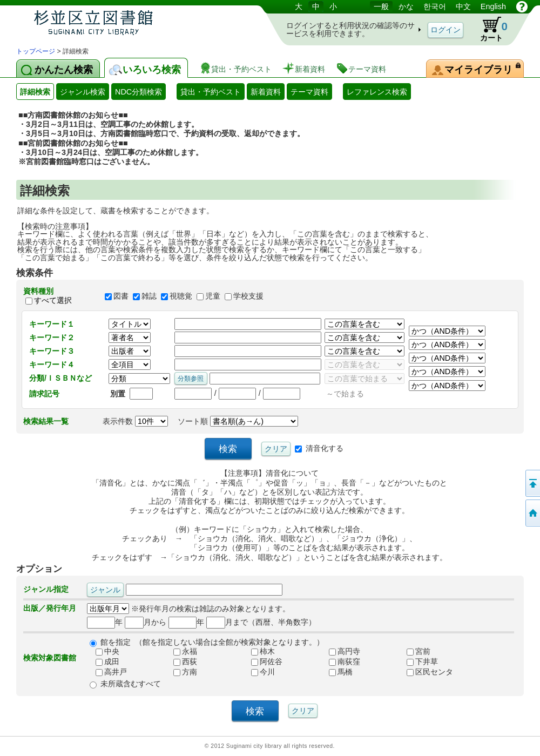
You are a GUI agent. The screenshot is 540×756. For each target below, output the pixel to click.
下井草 (418, 662)
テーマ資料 (309, 92)
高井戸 (107, 672)
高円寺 (340, 652)
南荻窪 (340, 662)
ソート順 (238, 421)
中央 (103, 652)
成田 (103, 662)
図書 (121, 296)
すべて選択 (53, 301)
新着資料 (266, 92)
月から (146, 622)
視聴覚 (181, 296)
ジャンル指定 (46, 589)
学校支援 (248, 296)
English (493, 6)
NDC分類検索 (139, 92)
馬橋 (336, 672)
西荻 (181, 662)
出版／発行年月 (50, 608)
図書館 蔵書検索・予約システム (130, 23)
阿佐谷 (262, 662)
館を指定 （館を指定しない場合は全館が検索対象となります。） (212, 642)
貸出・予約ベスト (211, 92)
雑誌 (149, 296)
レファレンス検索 (377, 92)
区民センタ (426, 672)
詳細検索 (35, 92)
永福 (181, 652)
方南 (181, 672)
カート (489, 29)
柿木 (259, 652)
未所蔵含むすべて (131, 684)
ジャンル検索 (83, 92)
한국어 (435, 6)
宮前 (414, 652)
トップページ (36, 51)
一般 (381, 6)
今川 (259, 672)
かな (406, 6)
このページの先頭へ (532, 483)
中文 (463, 6)
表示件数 (135, 421)
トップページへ (532, 513)
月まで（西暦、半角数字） (261, 622)
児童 (213, 296)
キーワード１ (52, 324)
